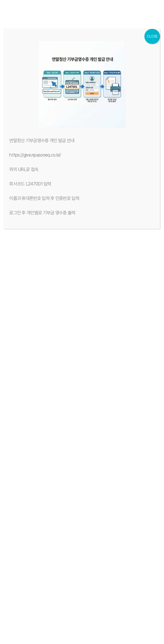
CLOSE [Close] (152, 36)
